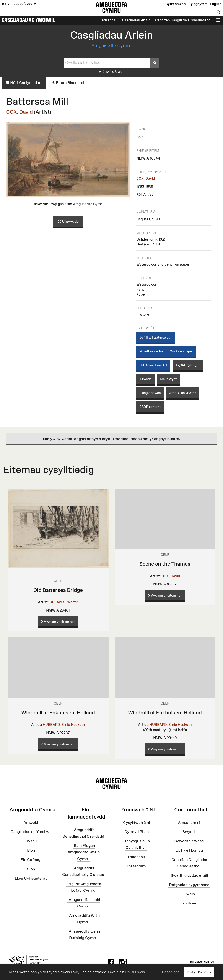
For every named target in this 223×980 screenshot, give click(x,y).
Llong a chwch (150, 393)
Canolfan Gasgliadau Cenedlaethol (183, 20)
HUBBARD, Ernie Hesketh (64, 725)
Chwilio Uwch (111, 72)
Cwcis (189, 894)
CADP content (150, 407)
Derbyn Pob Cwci (199, 972)
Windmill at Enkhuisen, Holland (58, 713)
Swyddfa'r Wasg (189, 841)
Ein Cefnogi (31, 860)
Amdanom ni (189, 822)
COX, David (19, 112)
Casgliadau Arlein (136, 20)
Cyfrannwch (175, 4)
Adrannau (109, 20)
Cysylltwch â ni (137, 822)
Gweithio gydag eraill (189, 875)
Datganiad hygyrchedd (189, 885)
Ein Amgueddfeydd (19, 4)
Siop (31, 869)
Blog (31, 850)
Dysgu (31, 841)
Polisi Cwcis (135, 972)
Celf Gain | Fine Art (153, 365)
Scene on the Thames (165, 564)
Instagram (136, 866)
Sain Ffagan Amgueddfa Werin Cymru (84, 852)
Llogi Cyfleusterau (31, 878)
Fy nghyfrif (198, 4)
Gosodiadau (172, 972)
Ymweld (31, 822)
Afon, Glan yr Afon (183, 393)
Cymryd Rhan (137, 832)
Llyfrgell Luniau (189, 850)
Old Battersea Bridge (58, 590)
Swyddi (189, 832)
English (216, 4)
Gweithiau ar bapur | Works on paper (166, 351)
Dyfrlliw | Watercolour (155, 337)
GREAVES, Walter (64, 602)
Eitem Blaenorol (68, 83)
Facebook (136, 857)
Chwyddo (68, 221)
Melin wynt (168, 379)
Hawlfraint (189, 903)
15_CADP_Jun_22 (188, 365)
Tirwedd (146, 379)
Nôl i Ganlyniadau (24, 83)
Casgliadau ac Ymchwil (28, 20)
